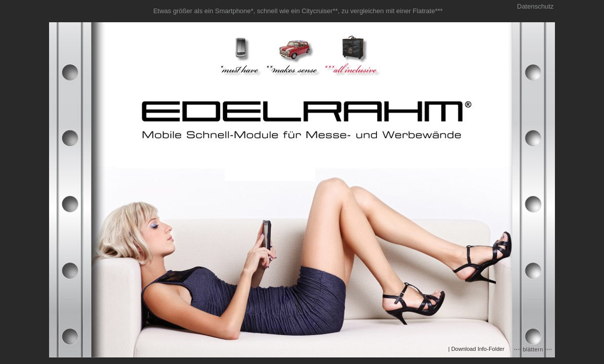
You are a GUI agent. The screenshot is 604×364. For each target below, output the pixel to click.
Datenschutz (535, 6)
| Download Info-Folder (476, 349)
